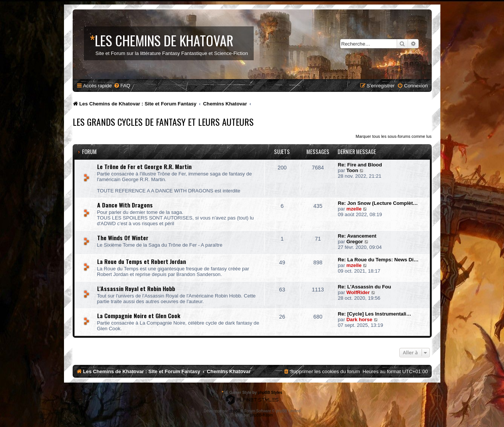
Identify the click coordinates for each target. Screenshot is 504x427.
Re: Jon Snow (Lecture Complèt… (378, 203)
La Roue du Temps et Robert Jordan (142, 261)
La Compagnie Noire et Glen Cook (139, 316)
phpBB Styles (270, 393)
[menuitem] (122, 86)
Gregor (355, 242)
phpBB (235, 411)
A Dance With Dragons (125, 205)
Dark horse (359, 319)
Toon (352, 170)
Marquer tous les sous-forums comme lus (394, 136)
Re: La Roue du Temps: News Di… (378, 260)
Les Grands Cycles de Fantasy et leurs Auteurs (163, 122)
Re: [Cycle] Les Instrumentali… (375, 314)
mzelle (354, 209)
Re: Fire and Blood (360, 165)
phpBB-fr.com (262, 415)
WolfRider (358, 292)
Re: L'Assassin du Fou (365, 287)
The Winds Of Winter (123, 238)
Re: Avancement (357, 236)
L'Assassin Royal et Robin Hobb (136, 288)
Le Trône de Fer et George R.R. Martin (144, 166)
